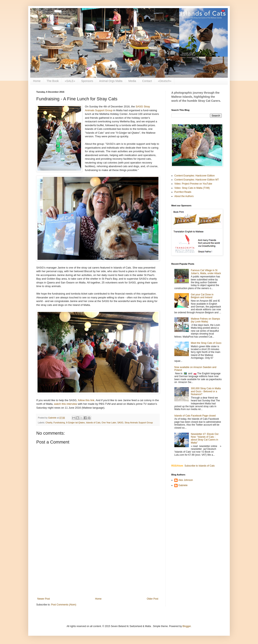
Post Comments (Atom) (64, 605)
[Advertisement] (98, 564)
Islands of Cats (93, 423)
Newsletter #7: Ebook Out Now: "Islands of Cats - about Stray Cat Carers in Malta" (205, 438)
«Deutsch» (165, 81)
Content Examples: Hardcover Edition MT (197, 180)
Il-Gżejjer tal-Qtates (75, 423)
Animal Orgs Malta (111, 81)
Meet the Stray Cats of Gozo (206, 343)
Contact (147, 81)
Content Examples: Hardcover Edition (195, 176)
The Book (53, 81)
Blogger (187, 626)
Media (132, 81)
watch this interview (66, 404)
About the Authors (184, 196)
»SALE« (70, 81)
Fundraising (59, 423)
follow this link (86, 400)
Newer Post (44, 599)
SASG (120, 423)
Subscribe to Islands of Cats (199, 466)
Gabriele (183, 485)
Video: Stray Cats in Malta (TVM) (192, 188)
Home (37, 81)
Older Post (152, 599)
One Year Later (109, 423)
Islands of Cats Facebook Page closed (195, 416)
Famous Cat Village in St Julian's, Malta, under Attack (206, 272)
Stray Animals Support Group (139, 423)
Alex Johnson (186, 480)
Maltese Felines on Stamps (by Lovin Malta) (205, 320)
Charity (49, 423)
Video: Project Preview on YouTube (193, 184)
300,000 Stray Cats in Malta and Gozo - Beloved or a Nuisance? (206, 391)
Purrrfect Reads (183, 192)
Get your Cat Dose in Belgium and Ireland (202, 296)
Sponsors (87, 81)
